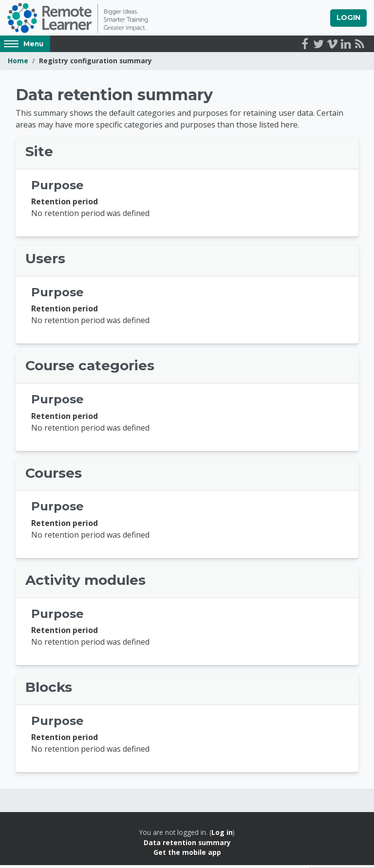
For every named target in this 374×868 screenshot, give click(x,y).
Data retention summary (187, 845)
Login (348, 19)
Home (18, 64)
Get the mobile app (187, 855)
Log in (222, 835)
